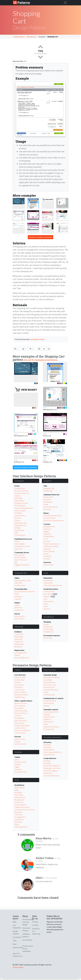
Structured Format (21, 491)
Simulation (18, 769)
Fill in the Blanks (20, 506)
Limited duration (20, 744)
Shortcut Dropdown (51, 507)
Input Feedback (20, 511)
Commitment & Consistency (25, 810)
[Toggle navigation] (65, 3)
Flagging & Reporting (22, 565)
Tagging (46, 531)
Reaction (47, 609)
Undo (16, 533)
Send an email (18, 947)
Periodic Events (49, 687)
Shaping (46, 706)
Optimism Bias (20, 680)
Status (17, 824)
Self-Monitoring (49, 695)
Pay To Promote (20, 557)
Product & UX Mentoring (36, 931)
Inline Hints (18, 639)
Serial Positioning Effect (52, 766)
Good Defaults (20, 535)
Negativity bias (20, 697)
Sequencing (48, 773)
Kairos (17, 760)
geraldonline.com (19, 462)
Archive (46, 554)
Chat (45, 599)
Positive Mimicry (20, 805)
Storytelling (48, 680)
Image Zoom (19, 610)
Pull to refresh (49, 565)
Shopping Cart (49, 632)
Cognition (18, 670)
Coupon (46, 624)
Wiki (16, 562)
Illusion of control (21, 703)
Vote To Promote (21, 560)
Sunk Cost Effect (20, 692)
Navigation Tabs (49, 488)
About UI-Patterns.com (18, 955)
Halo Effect (18, 815)
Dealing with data (21, 573)
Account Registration (22, 658)
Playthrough (19, 637)
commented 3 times (37, 339)
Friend (46, 604)
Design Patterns (19, 37)
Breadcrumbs (48, 497)
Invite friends (48, 601)
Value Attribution (21, 721)
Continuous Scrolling (51, 546)
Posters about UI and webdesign (28, 948)
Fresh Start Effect (21, 772)
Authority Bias (19, 787)
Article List (47, 529)
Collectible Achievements (53, 585)
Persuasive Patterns (26, 929)
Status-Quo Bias (20, 677)
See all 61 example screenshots (40, 237)
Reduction (47, 747)
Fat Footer (47, 499)
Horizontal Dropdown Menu (54, 520)
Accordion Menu (49, 518)
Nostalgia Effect (20, 817)
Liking (16, 790)
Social (46, 573)
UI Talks (35, 925)
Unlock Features (49, 717)
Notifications (48, 502)
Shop (15, 944)
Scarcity (17, 741)
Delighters (47, 719)
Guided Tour (19, 642)
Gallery (17, 605)
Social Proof (19, 802)
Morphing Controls (21, 503)
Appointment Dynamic (51, 727)
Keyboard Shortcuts (22, 493)
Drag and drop (20, 488)
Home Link (47, 509)
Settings (17, 528)
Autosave (18, 518)
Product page (48, 629)
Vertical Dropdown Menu (53, 516)
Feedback (18, 752)
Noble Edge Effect (21, 827)
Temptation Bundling (22, 725)
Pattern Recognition (51, 771)
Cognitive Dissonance (22, 807)
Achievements (49, 722)
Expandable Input (21, 523)
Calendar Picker (20, 516)
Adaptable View (49, 527)
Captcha (17, 496)
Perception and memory (52, 737)
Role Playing (19, 795)
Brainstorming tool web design (28, 922)
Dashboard (18, 596)
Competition (19, 820)
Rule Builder (19, 498)
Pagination (47, 534)
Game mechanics (50, 670)
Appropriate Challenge (52, 677)
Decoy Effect (19, 685)
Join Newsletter (17, 926)
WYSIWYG (18, 513)
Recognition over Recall (52, 768)
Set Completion (20, 706)
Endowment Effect (21, 695)
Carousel (47, 541)
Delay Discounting (21, 711)
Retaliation (18, 792)
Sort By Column (20, 585)
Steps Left (18, 549)
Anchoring (47, 763)
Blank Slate (18, 647)
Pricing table (48, 627)
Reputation (18, 812)
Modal (46, 504)
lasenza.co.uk (47, 436)
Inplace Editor (19, 501)
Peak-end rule (19, 723)
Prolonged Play (49, 729)
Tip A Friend (48, 638)
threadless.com (48, 462)
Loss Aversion (19, 690)
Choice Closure (20, 733)
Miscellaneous (32, 37)
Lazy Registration (21, 653)
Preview (17, 520)
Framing (17, 682)
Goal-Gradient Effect (51, 712)
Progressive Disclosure (52, 544)
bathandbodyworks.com (50, 410)
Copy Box (18, 599)
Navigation (47, 481)
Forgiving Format (20, 525)
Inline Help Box (20, 544)
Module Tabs (48, 491)
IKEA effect (19, 687)
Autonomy (18, 822)
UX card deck (27, 940)
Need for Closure (21, 713)
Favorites (47, 559)
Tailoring (17, 764)
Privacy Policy (18, 967)
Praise (46, 724)
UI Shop (35, 922)
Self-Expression (20, 797)
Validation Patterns (26, 935)
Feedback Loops (20, 762)
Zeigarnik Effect (49, 755)
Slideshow (18, 608)
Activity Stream (49, 591)
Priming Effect (19, 718)
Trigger (17, 767)
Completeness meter (22, 546)
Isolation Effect (49, 750)
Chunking (47, 761)
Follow (46, 606)
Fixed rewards (49, 703)
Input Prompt (19, 530)
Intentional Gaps (49, 682)
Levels (46, 692)
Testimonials (48, 583)
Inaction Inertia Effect (22, 730)
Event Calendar (49, 551)
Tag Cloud (47, 549)
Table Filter (18, 583)
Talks (15, 941)
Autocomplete (20, 616)
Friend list (47, 596)
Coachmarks (19, 634)
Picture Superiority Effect (53, 752)
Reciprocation (19, 800)
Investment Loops (50, 685)
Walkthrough (19, 644)
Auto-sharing (48, 594)
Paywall (17, 655)
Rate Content (19, 555)
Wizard (17, 541)
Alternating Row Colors (23, 580)
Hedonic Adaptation (51, 690)
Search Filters (19, 619)
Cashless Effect (20, 728)
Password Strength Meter (24, 508)
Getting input (19, 481)
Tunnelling (47, 745)
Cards (46, 539)
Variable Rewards (50, 701)
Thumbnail (47, 556)
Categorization (49, 536)
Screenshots (17, 937)
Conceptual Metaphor (51, 776)
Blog (14, 922)
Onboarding (19, 627)
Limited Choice (20, 739)
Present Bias (19, 708)
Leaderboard (48, 580)
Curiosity (18, 716)
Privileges (47, 714)
